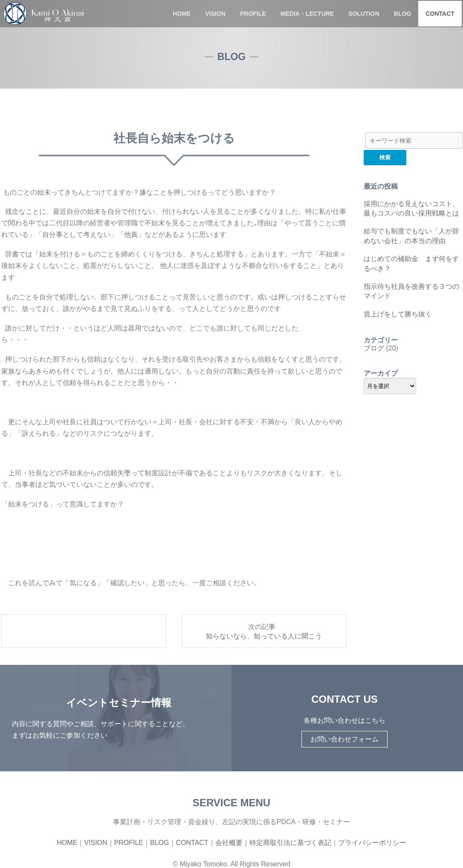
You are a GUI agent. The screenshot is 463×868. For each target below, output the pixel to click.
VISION (215, 14)
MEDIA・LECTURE (307, 14)
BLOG (402, 14)
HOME (182, 14)
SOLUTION (364, 14)
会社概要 (229, 843)
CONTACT (440, 14)
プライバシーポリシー (372, 843)
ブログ (374, 348)
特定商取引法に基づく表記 (290, 843)
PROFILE (253, 14)
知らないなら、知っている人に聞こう (264, 636)
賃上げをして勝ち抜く (398, 314)
